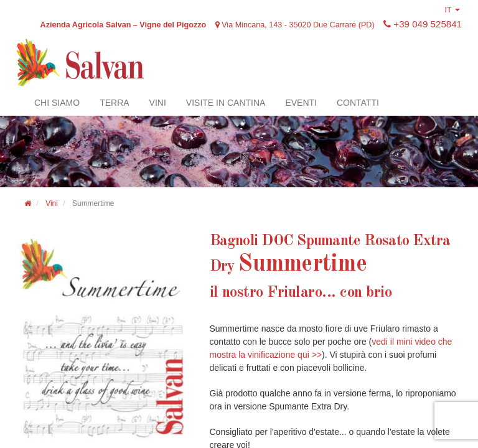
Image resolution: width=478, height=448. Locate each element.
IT (450, 10)
